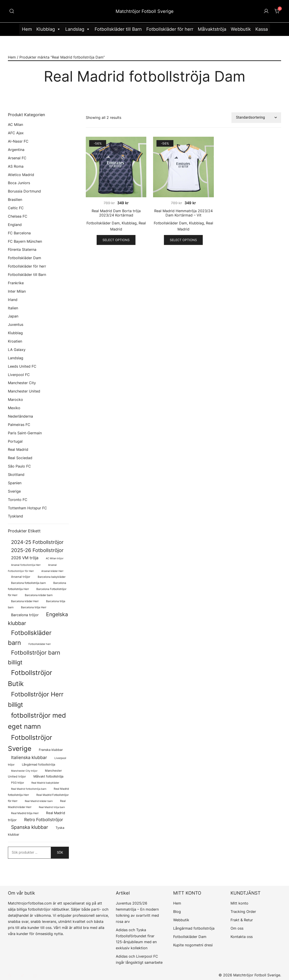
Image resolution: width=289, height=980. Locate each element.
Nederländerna (20, 416)
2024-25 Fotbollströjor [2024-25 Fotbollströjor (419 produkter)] (37, 542)
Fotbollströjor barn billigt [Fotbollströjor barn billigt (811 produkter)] (34, 657)
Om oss (237, 928)
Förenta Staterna (22, 249)
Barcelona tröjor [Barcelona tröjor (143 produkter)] (25, 615)
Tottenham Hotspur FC (27, 508)
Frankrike (16, 283)
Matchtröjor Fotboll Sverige (145, 11)
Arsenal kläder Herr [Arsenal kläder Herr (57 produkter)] (52, 571)
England (15, 225)
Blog (177, 912)
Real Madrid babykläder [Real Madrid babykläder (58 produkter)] (45, 783)
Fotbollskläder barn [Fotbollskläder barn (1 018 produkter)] (30, 638)
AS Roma (16, 166)
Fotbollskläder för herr (170, 29)
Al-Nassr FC (18, 141)
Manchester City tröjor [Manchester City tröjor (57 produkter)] (24, 771)
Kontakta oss (242, 937)
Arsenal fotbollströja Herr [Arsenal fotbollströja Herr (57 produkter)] (26, 565)
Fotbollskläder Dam (103, 223)
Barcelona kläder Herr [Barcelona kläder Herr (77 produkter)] (25, 601)
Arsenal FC (17, 158)
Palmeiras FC (19, 425)
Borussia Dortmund (24, 191)
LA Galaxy (17, 350)
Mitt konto (239, 903)
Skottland (16, 475)
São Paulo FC (19, 466)
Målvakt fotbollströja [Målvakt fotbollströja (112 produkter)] (48, 776)
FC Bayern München (25, 241)
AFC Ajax (16, 133)
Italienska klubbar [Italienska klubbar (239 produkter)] (29, 757)
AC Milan (15, 125)
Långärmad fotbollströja (194, 928)
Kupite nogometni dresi (193, 945)
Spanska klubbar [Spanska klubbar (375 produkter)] (30, 827)
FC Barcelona (19, 233)
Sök (60, 853)
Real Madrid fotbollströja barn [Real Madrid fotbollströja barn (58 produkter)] (29, 789)
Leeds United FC (22, 366)
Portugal (15, 441)
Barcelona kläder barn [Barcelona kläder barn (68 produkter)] (39, 595)
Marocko (15, 400)
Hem (27, 29)
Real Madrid (18, 449)
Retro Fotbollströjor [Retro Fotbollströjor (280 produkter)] (44, 820)
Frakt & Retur (242, 920)
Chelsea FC (18, 216)
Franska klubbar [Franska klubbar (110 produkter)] (51, 750)
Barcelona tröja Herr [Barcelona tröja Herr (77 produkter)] (34, 607)
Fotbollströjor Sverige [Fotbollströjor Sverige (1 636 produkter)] (30, 743)
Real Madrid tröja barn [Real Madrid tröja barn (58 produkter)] (52, 807)
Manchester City (22, 383)
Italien (13, 308)
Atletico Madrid (21, 175)
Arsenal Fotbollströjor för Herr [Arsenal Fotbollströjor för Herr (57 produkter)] (32, 568)
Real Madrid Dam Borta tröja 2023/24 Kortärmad (116, 213)
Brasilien (15, 200)
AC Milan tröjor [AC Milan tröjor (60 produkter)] (55, 558)
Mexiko (14, 408)
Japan (13, 316)
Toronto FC (18, 500)
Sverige (14, 491)
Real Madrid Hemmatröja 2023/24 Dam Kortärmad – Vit (183, 213)
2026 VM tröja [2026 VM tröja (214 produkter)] (25, 558)
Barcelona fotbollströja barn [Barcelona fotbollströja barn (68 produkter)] (28, 583)
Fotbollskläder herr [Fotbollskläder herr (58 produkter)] (40, 644)
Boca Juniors (19, 183)
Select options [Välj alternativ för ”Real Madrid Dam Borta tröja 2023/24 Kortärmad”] (116, 240)
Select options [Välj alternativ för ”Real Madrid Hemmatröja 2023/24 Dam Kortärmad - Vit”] (183, 240)
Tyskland (15, 516)
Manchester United (24, 391)
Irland (13, 300)
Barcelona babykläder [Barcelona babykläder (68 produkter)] (52, 577)
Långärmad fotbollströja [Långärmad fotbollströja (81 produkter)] (38, 765)
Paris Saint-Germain (25, 433)
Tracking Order (243, 912)
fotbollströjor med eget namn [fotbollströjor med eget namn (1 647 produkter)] (37, 721)
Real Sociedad (20, 458)
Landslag (78, 29)
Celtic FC (16, 208)
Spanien (15, 483)
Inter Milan (17, 291)
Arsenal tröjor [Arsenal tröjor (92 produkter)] (21, 577)
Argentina (16, 150)
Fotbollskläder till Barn (118, 29)
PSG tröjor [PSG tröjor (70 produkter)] (17, 783)
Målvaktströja (212, 29)
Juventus (16, 324)
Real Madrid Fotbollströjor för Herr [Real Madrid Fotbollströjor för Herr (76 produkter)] (38, 798)
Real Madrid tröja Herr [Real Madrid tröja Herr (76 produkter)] (25, 813)
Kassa (262, 29)
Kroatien (15, 341)
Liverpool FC (19, 375)
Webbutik (241, 29)
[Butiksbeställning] (256, 118)
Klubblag (49, 29)
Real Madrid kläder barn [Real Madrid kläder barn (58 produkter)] (39, 801)
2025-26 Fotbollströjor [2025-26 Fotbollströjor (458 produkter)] (37, 550)
